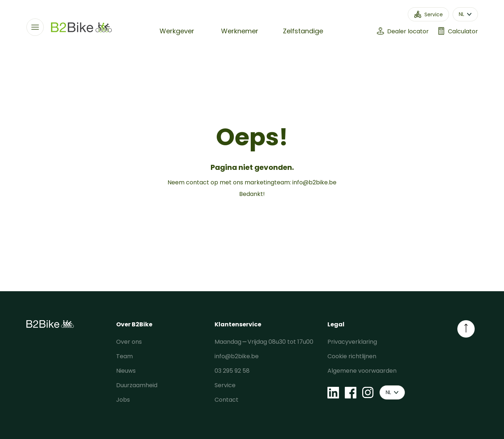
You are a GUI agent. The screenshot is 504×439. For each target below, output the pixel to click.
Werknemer (240, 31)
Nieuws (126, 371)
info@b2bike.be (314, 182)
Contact (226, 400)
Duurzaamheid (137, 385)
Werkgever (177, 31)
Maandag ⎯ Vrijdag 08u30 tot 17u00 (264, 342)
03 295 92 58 (232, 371)
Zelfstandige (303, 31)
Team (124, 356)
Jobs (123, 400)
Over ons (129, 342)
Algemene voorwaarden (362, 371)
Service (225, 385)
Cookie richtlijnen (352, 356)
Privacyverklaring (352, 342)
